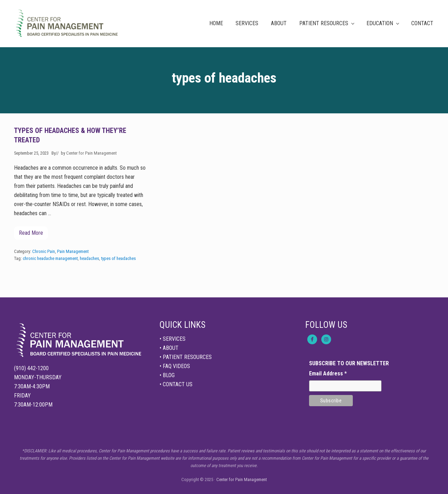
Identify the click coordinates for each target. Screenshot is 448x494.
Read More (31, 235)
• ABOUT (169, 348)
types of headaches (118, 258)
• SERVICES (173, 339)
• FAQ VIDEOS (175, 366)
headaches (89, 258)
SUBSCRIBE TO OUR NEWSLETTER (349, 363)
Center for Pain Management (241, 479)
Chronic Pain (44, 251)
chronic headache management (50, 258)
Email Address (328, 373)
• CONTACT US (176, 384)
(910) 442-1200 (31, 368)
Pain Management (73, 251)
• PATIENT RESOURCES (186, 357)
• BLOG (167, 375)
